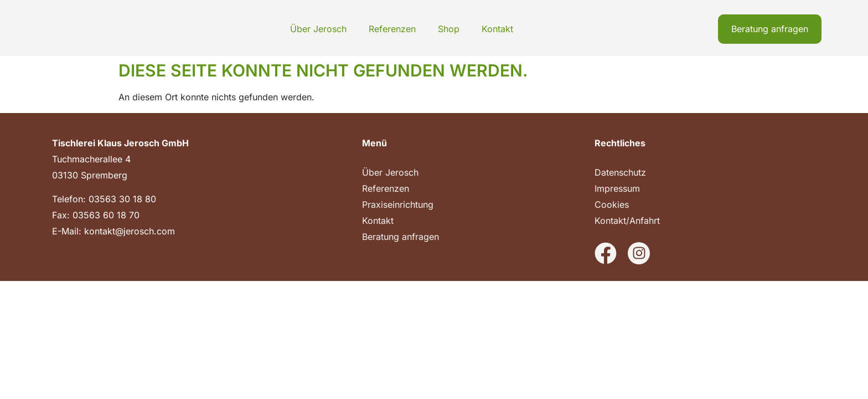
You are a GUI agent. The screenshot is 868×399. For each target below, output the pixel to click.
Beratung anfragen (401, 237)
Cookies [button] (612, 204)
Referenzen (392, 29)
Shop (449, 29)
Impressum (617, 188)
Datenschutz (620, 172)
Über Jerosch (318, 29)
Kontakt (497, 29)
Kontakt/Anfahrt (627, 221)
